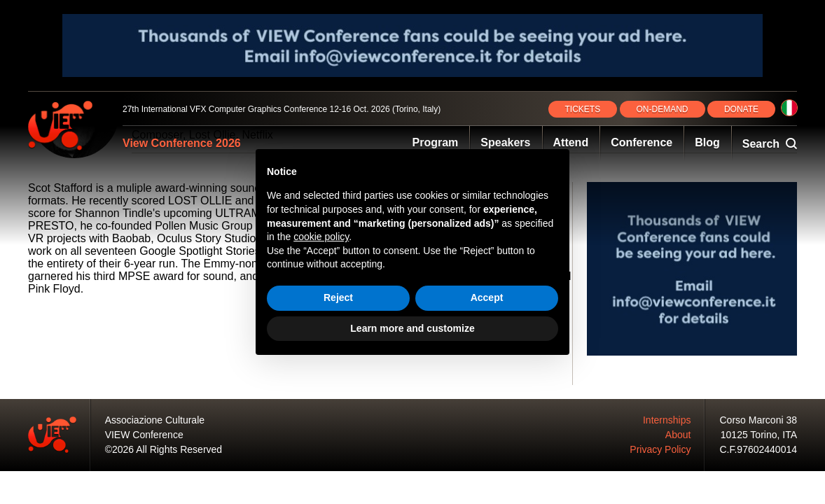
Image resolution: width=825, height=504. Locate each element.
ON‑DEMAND (663, 109)
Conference (642, 142)
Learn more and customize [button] (412, 328)
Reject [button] (338, 297)
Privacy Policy (660, 449)
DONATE (741, 109)
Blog (707, 142)
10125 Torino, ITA (759, 435)
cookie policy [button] (321, 237)
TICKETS (583, 109)
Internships (667, 420)
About (678, 435)
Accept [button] (487, 297)
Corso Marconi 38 (759, 420)
